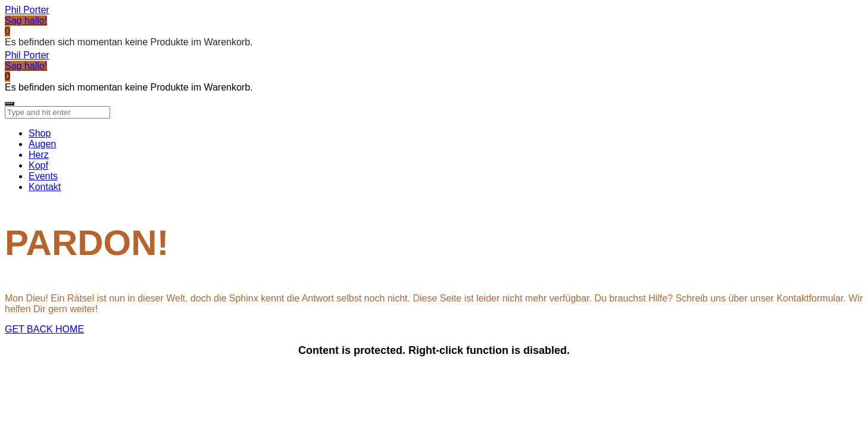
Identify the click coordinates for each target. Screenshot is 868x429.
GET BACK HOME (44, 329)
